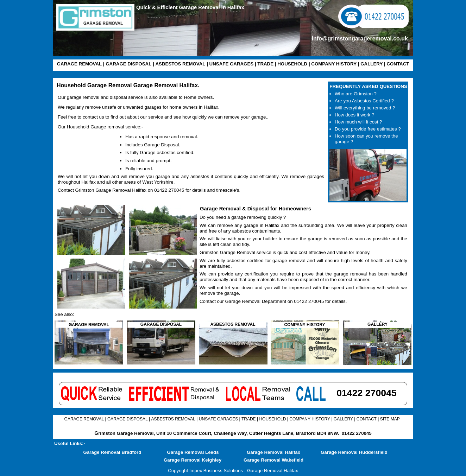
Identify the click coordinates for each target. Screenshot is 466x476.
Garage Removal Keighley (193, 460)
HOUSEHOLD (292, 64)
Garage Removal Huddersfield (354, 452)
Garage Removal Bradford (112, 452)
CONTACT (398, 64)
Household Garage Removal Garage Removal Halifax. (128, 85)
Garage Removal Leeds (193, 452)
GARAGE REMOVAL (80, 64)
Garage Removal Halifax (273, 452)
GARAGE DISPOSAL (128, 64)
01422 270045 (357, 433)
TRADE (265, 64)
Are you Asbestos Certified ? (364, 101)
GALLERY (371, 64)
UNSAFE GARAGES (232, 64)
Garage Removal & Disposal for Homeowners (256, 209)
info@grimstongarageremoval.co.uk (360, 39)
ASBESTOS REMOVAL (180, 64)
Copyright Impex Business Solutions (205, 471)
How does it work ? (354, 115)
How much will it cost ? (358, 122)
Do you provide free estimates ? (368, 129)
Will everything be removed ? (365, 108)
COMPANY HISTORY (334, 64)
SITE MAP (390, 419)
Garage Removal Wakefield (273, 460)
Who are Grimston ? (356, 94)
